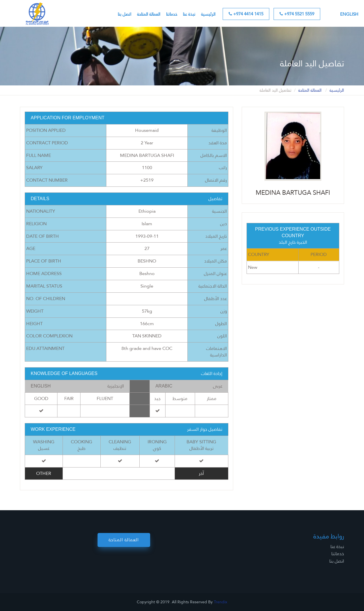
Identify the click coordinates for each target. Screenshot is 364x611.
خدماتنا (172, 14)
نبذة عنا (189, 14)
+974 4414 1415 (246, 14)
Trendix (221, 602)
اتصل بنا (125, 14)
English (349, 14)
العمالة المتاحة (149, 14)
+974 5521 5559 (297, 14)
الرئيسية (208, 14)
